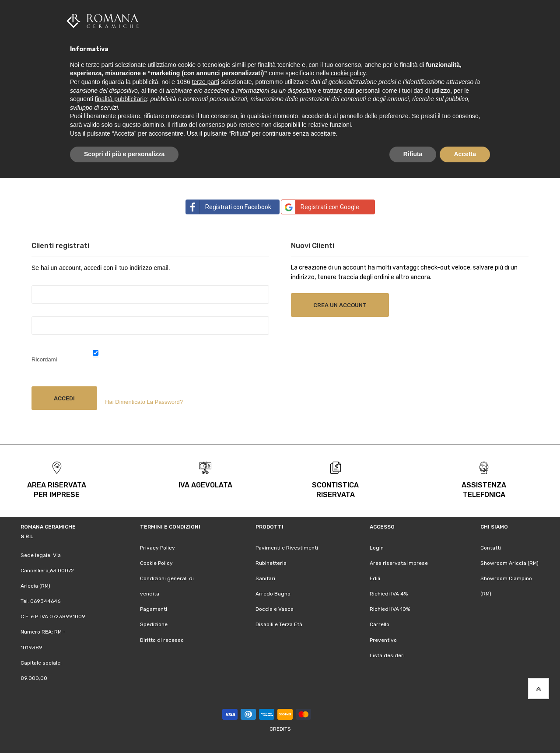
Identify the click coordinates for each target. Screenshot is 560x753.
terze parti (206, 82)
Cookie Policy (156, 562)
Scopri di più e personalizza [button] (124, 154)
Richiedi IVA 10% (390, 609)
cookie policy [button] (348, 73)
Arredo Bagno (273, 593)
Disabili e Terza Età (279, 624)
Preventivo (383, 639)
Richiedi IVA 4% (389, 593)
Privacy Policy (157, 547)
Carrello (380, 624)
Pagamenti (154, 609)
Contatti (491, 547)
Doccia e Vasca (275, 609)
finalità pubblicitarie (121, 99)
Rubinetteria (271, 562)
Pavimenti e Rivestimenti (287, 547)
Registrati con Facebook (229, 206)
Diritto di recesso (162, 639)
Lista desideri (387, 655)
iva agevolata (205, 484)
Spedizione (154, 624)
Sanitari (265, 578)
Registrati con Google (320, 206)
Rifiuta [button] (413, 154)
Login (377, 547)
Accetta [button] (465, 154)
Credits (280, 728)
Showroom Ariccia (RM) (509, 562)
